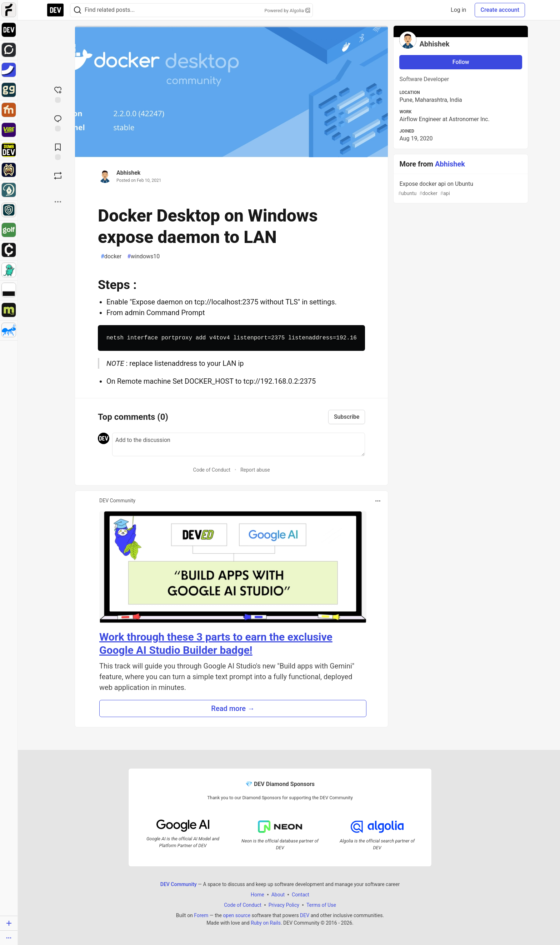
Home (257, 894)
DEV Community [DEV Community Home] (179, 884)
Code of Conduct (212, 470)
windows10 (143, 257)
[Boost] (58, 176)
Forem (201, 915)
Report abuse (255, 470)
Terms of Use (321, 905)
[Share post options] (58, 202)
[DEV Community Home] (55, 10)
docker (111, 257)
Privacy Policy (284, 905)
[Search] (77, 10)
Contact (301, 894)
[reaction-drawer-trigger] (58, 94)
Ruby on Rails (266, 922)
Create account (500, 10)
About (278, 894)
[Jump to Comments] (58, 123)
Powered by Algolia (287, 11)
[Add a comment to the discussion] (239, 444)
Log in (458, 10)
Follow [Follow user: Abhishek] (461, 62)
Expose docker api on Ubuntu (460, 189)
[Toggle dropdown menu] (378, 501)
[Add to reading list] (58, 151)
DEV (305, 915)
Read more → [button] (233, 708)
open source (237, 915)
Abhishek (128, 173)
